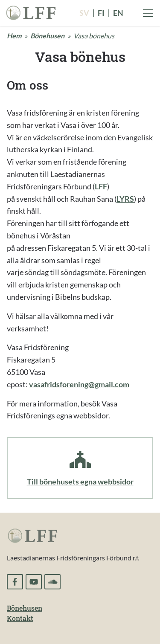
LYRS (125, 199)
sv (84, 13)
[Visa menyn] (148, 13)
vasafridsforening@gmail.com (79, 384)
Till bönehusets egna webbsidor (80, 482)
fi (101, 13)
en (118, 13)
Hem (14, 36)
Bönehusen (47, 36)
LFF (101, 186)
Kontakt (20, 618)
